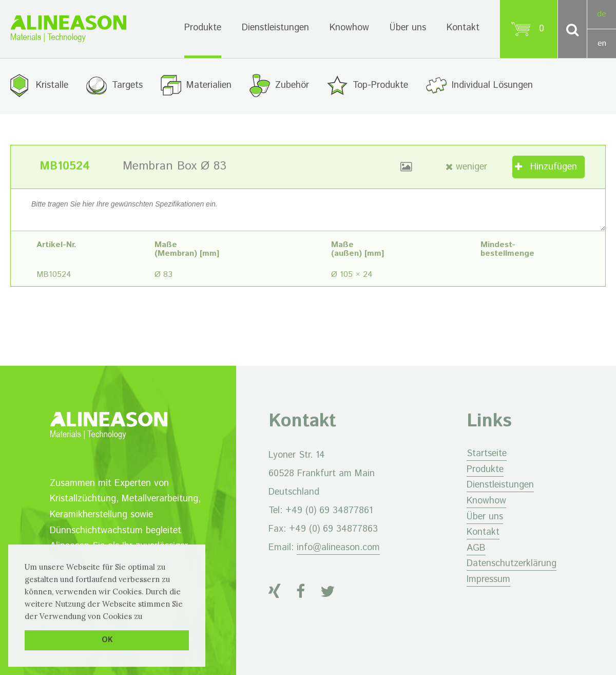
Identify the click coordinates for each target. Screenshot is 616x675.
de (602, 14)
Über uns (408, 28)
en (602, 43)
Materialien (209, 85)
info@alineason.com (338, 548)
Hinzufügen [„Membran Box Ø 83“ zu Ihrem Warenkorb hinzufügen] (554, 167)
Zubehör (292, 85)
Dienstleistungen (275, 28)
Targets (127, 85)
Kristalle (52, 85)
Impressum (488, 579)
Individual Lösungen (492, 85)
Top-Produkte (380, 85)
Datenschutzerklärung (512, 564)
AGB (476, 548)
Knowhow (349, 28)
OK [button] (107, 640)
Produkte (203, 28)
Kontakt (463, 28)
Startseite (487, 454)
